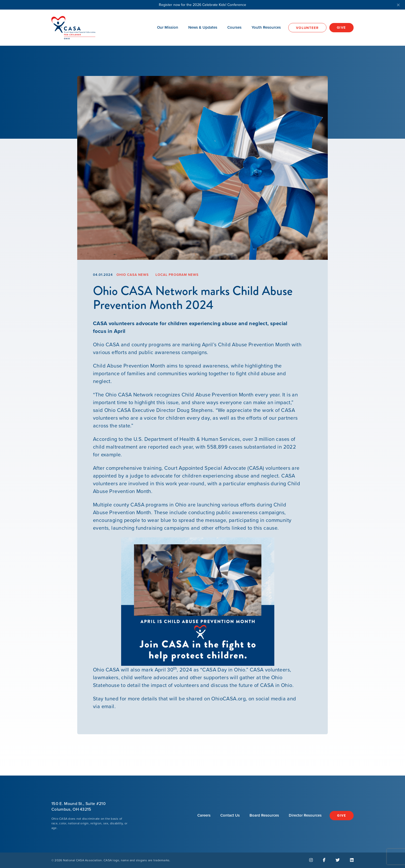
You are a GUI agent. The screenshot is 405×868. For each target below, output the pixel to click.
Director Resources (305, 815)
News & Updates (203, 27)
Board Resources (264, 815)
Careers (204, 815)
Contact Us (230, 815)
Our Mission (168, 27)
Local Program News (177, 275)
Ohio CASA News (133, 275)
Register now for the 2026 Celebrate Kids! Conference (279, 5)
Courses (234, 27)
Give (341, 28)
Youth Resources (266, 27)
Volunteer (307, 28)
